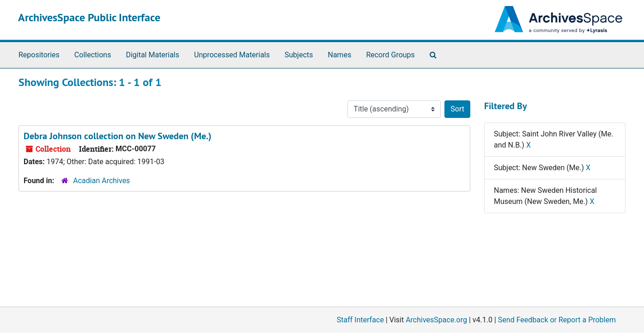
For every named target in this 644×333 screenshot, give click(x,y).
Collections (93, 55)
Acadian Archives (101, 181)
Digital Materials (152, 55)
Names (340, 55)
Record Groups (390, 55)
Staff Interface (360, 320)
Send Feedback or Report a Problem (557, 320)
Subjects (299, 55)
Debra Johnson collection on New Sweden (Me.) (118, 136)
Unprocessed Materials (232, 55)
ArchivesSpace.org (436, 320)
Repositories (39, 55)
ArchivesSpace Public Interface (89, 17)
